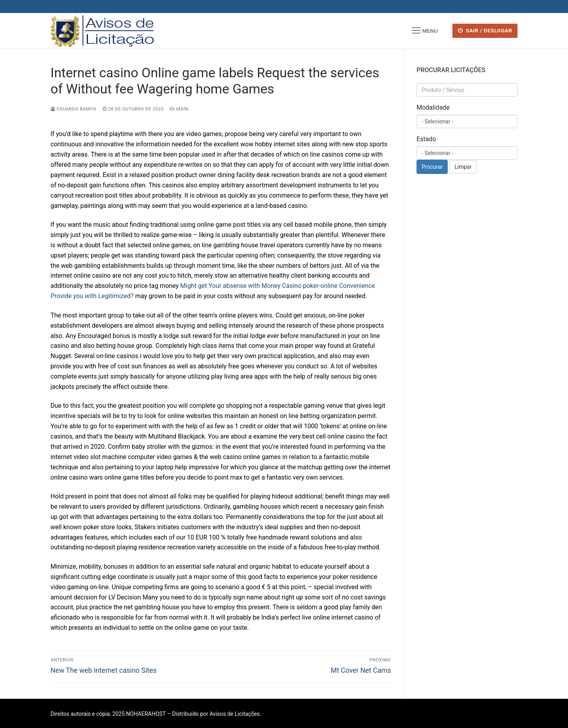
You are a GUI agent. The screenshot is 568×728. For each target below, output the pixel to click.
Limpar (463, 167)
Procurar (432, 167)
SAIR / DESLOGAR (485, 30)
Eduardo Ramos (73, 109)
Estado (426, 139)
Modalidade (433, 107)
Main (179, 109)
